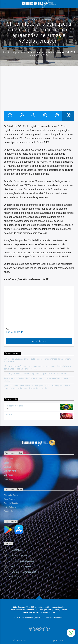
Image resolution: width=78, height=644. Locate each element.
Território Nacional (14, 406)
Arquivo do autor (39, 341)
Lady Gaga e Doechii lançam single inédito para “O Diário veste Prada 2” (37, 373)
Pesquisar (19, 641)
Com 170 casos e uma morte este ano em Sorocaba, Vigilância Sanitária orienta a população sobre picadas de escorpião (37, 387)
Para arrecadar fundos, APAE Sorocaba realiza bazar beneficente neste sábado (36, 380)
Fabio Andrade (15, 332)
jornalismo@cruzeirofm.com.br (21, 566)
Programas (8, 479)
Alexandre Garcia (11, 495)
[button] (71, 633)
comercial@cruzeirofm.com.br (21, 555)
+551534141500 (15, 550)
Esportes (8, 463)
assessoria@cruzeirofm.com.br (21, 561)
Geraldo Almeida (11, 503)
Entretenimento (10, 471)
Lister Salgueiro (10, 507)
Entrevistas (9, 475)
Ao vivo (58, 641)
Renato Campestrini (12, 511)
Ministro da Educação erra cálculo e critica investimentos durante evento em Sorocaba (38, 360)
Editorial (7, 467)
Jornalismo (45, 20)
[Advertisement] (39, 90)
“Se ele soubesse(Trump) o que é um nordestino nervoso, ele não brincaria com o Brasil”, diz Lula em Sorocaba (38, 367)
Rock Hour (10, 415)
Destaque (32, 20)
